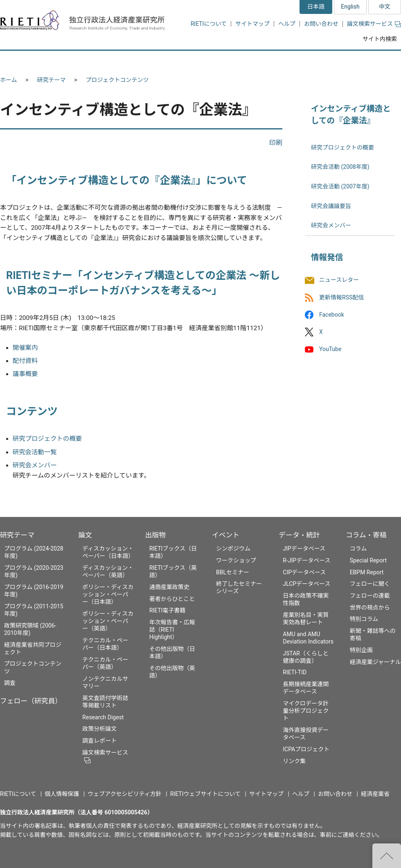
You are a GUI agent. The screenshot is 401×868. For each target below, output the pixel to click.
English (350, 7)
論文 (85, 535)
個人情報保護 (62, 794)
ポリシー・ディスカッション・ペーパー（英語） (108, 621)
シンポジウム (233, 548)
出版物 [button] (202, 60)
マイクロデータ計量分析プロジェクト (306, 711)
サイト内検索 (380, 39)
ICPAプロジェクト (306, 749)
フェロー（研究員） (31, 701)
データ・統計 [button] (308, 60)
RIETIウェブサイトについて (205, 794)
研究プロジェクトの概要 (47, 439)
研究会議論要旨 (331, 206)
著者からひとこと (172, 599)
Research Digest (103, 717)
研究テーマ (52, 80)
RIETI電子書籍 (168, 610)
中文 (385, 7)
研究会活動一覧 (35, 452)
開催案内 (25, 348)
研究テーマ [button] (30, 60)
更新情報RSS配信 (341, 297)
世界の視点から (370, 607)
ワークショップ (236, 560)
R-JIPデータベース (306, 560)
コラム (358, 548)
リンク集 (294, 761)
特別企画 (361, 650)
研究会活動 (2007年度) (340, 186)
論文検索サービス (374, 24)
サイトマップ (252, 24)
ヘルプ (287, 24)
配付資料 (25, 361)
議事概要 (25, 374)
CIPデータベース (304, 572)
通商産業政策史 (169, 587)
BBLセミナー (233, 572)
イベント (226, 535)
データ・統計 (299, 535)
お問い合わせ (321, 24)
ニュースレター (339, 280)
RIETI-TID (295, 672)
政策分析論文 (99, 729)
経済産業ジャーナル (375, 662)
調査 (10, 683)
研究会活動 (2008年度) (340, 167)
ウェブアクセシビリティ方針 (124, 794)
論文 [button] (156, 60)
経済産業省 (375, 794)
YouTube (330, 349)
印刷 (276, 143)
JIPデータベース (304, 548)
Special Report (368, 560)
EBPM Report (367, 572)
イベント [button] (251, 60)
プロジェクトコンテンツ (117, 80)
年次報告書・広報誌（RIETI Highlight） (172, 630)
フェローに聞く (370, 584)
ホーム (9, 80)
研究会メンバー (35, 465)
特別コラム (364, 619)
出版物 (155, 535)
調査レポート (99, 741)
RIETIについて (209, 24)
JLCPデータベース (306, 584)
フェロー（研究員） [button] (97, 60)
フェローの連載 (370, 596)
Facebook (332, 315)
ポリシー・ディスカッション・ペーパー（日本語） (108, 594)
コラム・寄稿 (366, 535)
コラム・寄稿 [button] (370, 60)
